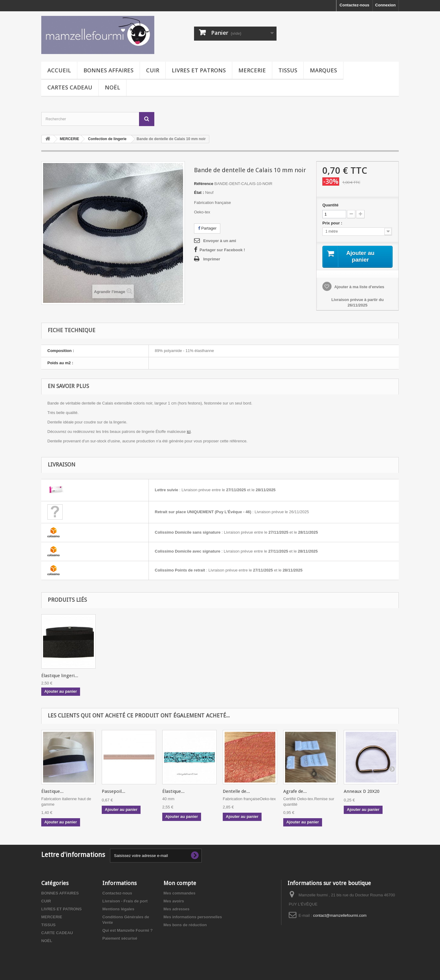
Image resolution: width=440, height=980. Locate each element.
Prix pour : (333, 223)
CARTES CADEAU (70, 87)
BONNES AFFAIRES (108, 70)
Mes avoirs (174, 902)
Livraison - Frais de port (125, 902)
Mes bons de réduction (185, 926)
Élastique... (52, 792)
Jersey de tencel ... (181, 676)
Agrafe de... (295, 792)
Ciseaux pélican (57, 676)
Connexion (385, 5)
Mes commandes (180, 894)
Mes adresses (176, 910)
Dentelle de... (236, 792)
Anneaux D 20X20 (362, 792)
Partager (207, 228)
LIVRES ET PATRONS (199, 70)
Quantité (330, 205)
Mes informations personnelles (193, 918)
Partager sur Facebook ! (222, 250)
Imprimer (212, 259)
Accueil (59, 70)
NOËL (112, 87)
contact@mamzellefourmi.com (340, 916)
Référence (204, 184)
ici (189, 432)
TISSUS (288, 70)
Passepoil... (114, 792)
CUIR (153, 70)
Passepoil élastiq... (121, 676)
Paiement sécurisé (120, 939)
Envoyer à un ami (220, 241)
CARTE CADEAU (57, 933)
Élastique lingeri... (241, 676)
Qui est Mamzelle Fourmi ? (128, 931)
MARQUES (323, 70)
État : (199, 192)
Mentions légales (118, 910)
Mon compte (180, 884)
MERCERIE (252, 70)
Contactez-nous (354, 5)
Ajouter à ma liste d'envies (359, 287)
